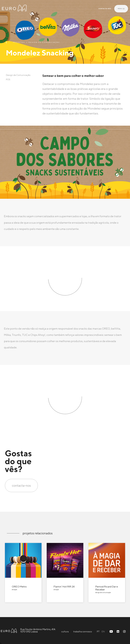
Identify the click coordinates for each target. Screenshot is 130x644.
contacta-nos (21, 485)
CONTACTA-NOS (105, 9)
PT (98, 632)
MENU (121, 9)
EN (103, 632)
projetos (19, 42)
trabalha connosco (83, 632)
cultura (65, 632)
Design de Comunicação (44, 42)
